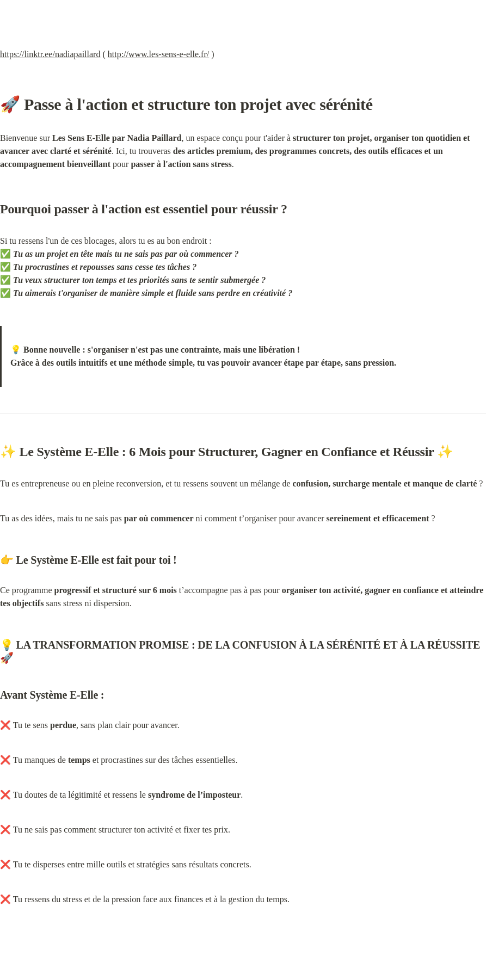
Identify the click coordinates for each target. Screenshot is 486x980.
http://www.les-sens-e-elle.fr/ (158, 54)
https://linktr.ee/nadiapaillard (50, 54)
